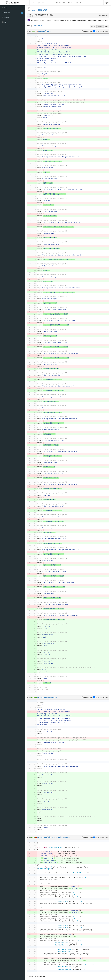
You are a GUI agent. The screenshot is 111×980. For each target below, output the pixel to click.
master (31, 17)
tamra (34, 10)
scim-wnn (42, 10)
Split (107, 26)
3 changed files (37, 26)
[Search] (42, 3)
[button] (27, 3)
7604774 (63, 20)
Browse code (103, 16)
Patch (93, 26)
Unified (100, 26)
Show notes (98, 31)
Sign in (107, 3)
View (106, 31)
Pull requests (61, 3)
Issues (70, 3)
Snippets (78, 3)
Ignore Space (87, 31)
